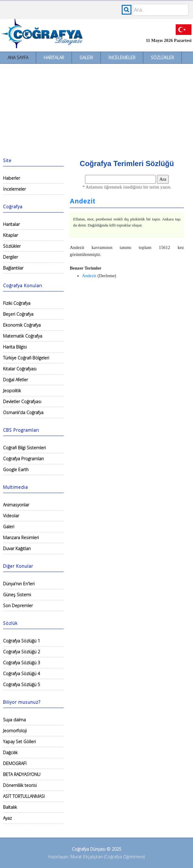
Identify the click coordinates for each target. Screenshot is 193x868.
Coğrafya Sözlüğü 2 (22, 652)
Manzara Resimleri (21, 538)
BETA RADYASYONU (22, 774)
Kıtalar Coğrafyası (20, 369)
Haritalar (54, 58)
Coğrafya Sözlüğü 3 (22, 663)
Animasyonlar (16, 505)
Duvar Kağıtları (17, 548)
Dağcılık (10, 752)
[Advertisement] (96, 109)
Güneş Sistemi (17, 595)
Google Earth (16, 470)
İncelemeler (122, 58)
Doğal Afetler (15, 380)
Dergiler (10, 257)
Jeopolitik (12, 391)
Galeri (86, 58)
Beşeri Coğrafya (18, 314)
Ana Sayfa (18, 58)
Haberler (12, 178)
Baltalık (10, 807)
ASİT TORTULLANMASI (24, 796)
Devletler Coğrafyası (22, 402)
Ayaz (7, 818)
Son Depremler (18, 606)
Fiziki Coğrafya (17, 303)
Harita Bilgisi (15, 347)
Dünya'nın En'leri (19, 584)
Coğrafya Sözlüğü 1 (22, 641)
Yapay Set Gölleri (19, 742)
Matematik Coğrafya (23, 336)
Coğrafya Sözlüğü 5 (22, 684)
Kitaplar (10, 235)
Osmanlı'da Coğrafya (23, 412)
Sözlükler (162, 58)
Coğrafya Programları (23, 459)
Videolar (11, 516)
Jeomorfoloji (15, 731)
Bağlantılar (13, 268)
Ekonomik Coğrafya (22, 325)
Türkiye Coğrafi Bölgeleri (26, 358)
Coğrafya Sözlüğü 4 (22, 674)
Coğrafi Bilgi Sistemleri (24, 448)
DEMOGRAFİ (15, 763)
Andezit (83, 201)
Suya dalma (14, 720)
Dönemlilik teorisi (20, 785)
